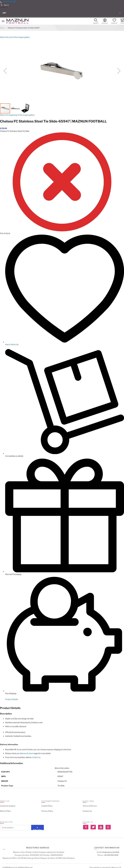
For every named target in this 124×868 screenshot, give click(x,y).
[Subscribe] (38, 827)
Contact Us (87, 811)
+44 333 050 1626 (9, 1)
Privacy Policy (47, 811)
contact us (36, 757)
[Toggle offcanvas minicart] (122, 21)
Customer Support (8, 806)
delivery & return (27, 753)
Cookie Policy (47, 806)
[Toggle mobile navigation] (3, 21)
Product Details (12, 699)
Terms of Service (90, 806)
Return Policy (5, 811)
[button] (62, 13)
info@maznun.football (110, 852)
